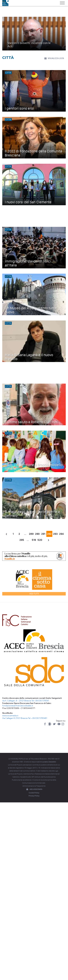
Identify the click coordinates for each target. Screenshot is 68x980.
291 (43, 534)
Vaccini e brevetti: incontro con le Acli (29, 45)
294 (61, 534)
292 (49, 534)
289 (31, 534)
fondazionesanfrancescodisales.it (18, 706)
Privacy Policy (34, 796)
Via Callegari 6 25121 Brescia (15, 718)
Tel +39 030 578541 (40, 701)
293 (55, 534)
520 (40, 540)
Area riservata (34, 789)
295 (22, 540)
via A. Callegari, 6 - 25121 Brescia (17, 701)
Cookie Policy (34, 793)
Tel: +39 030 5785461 (38, 718)
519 (34, 540)
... (25, 534)
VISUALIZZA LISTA (54, 58)
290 (37, 534)
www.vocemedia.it (10, 716)
